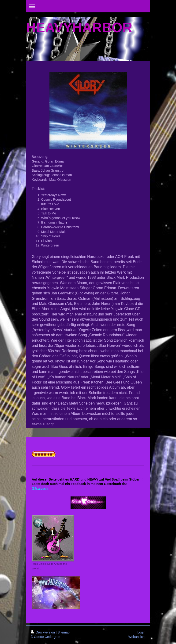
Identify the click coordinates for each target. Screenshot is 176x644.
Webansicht (137, 637)
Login (141, 632)
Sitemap (64, 632)
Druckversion (43, 632)
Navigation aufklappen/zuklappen (88, 6)
